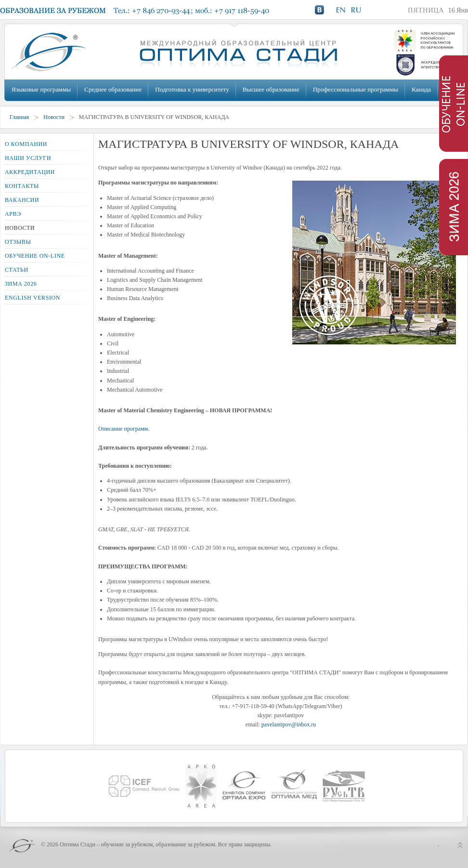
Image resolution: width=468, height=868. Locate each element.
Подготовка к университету (192, 89)
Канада (421, 89)
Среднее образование (113, 89)
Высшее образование (271, 89)
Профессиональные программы (356, 89)
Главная (19, 117)
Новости (54, 117)
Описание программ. (124, 429)
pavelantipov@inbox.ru (289, 724)
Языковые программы (41, 89)
